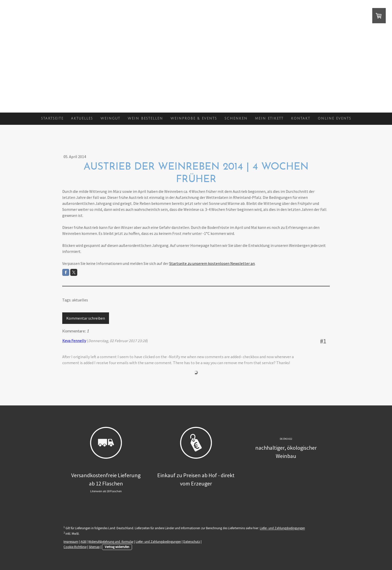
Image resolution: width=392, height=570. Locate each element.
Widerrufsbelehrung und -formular (111, 541)
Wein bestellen (145, 119)
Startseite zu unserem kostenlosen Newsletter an (212, 263)
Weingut (110, 119)
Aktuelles (82, 119)
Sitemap (94, 547)
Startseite (52, 119)
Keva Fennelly (74, 341)
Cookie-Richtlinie (75, 547)
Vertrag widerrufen (117, 547)
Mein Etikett (269, 119)
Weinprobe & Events (194, 119)
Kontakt (301, 119)
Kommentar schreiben (86, 318)
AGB (83, 541)
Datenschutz (192, 541)
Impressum (71, 541)
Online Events (334, 119)
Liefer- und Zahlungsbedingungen (282, 528)
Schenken (236, 119)
